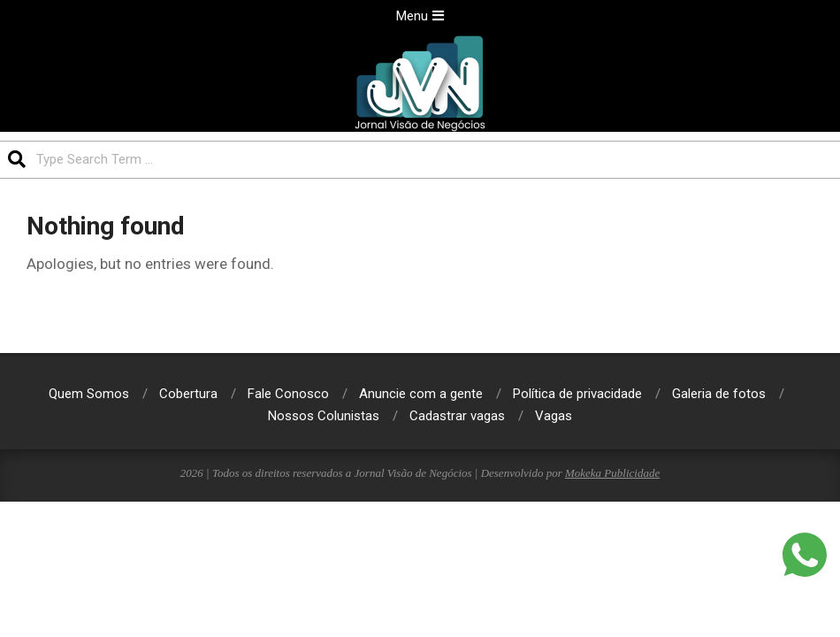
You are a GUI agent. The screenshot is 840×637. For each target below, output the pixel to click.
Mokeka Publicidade (612, 473)
